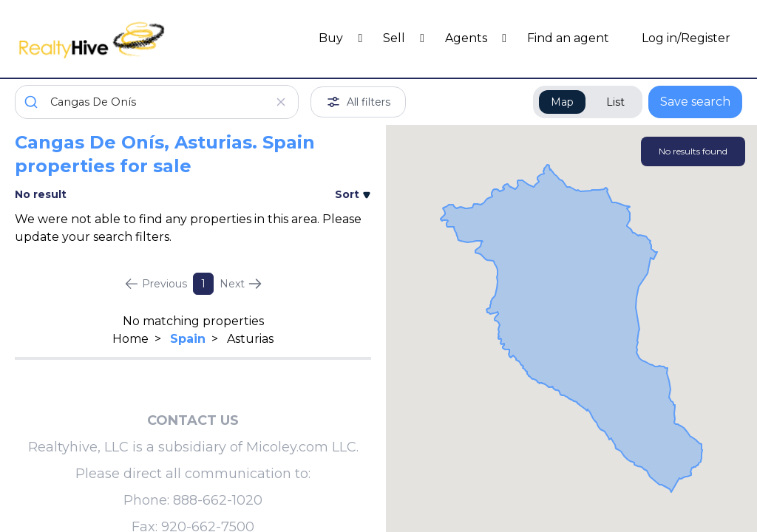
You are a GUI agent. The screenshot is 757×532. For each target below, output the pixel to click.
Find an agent (568, 38)
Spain (188, 339)
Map (562, 102)
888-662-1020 (218, 500)
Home (130, 339)
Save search (695, 102)
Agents (468, 38)
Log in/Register (686, 38)
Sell (396, 38)
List (615, 102)
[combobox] (157, 102)
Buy (332, 38)
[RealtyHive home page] (106, 39)
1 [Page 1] (203, 284)
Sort (353, 194)
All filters (358, 102)
